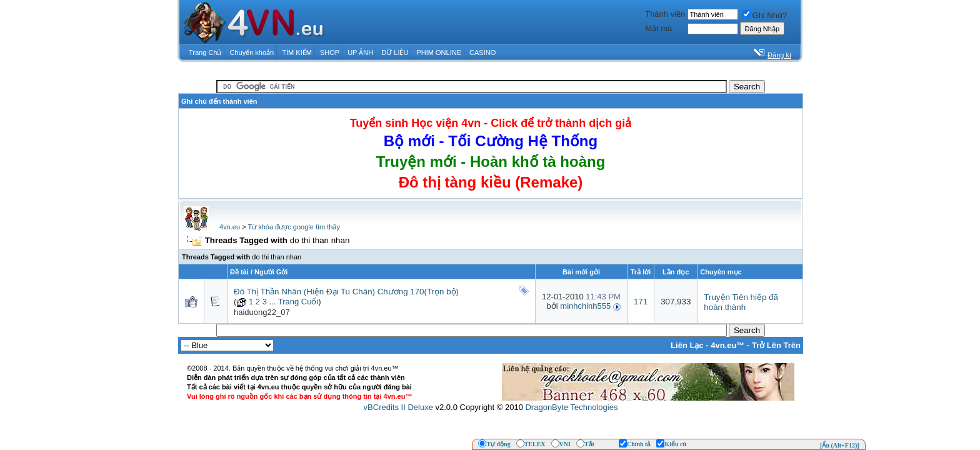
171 (641, 302)
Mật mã (658, 28)
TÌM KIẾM (297, 52)
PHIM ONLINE (439, 52)
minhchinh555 (585, 306)
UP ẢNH (360, 52)
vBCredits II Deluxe (398, 407)
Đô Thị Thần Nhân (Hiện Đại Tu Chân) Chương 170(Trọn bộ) (346, 292)
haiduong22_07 (262, 312)
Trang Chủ (205, 52)
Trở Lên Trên (776, 345)
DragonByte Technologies (571, 407)
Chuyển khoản (252, 52)
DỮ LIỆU (395, 52)
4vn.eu (230, 227)
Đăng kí (779, 55)
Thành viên (665, 14)
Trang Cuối (298, 302)
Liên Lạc (687, 345)
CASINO (482, 52)
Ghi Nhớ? (765, 15)
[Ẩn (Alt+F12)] (840, 445)
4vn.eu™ (727, 345)
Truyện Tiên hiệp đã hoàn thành (741, 302)
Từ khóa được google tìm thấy (293, 227)
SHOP (330, 52)
